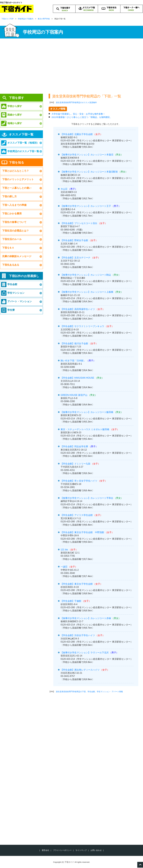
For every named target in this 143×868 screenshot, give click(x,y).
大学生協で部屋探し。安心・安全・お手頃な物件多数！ (78, 114)
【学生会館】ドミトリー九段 (76, 464)
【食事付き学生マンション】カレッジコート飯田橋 (87, 412)
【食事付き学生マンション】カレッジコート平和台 (87, 498)
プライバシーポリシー (62, 850)
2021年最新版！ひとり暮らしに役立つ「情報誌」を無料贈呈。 (82, 117)
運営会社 (45, 850)
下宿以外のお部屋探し (24, 276)
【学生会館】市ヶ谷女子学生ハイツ (79, 481)
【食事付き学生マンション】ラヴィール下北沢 (85, 653)
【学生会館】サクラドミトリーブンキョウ (82, 326)
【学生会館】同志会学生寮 (74, 446)
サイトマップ (81, 850)
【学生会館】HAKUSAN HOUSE (77, 378)
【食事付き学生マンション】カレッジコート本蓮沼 (87, 155)
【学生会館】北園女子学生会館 (77, 134)
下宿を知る (17, 162)
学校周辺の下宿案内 (26, 19)
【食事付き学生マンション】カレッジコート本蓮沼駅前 (89, 172)
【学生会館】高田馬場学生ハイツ (78, 309)
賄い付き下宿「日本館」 (73, 361)
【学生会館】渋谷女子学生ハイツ (78, 635)
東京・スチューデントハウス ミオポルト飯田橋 (85, 429)
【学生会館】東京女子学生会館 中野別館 (82, 532)
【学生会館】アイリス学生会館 (77, 515)
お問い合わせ (96, 850)
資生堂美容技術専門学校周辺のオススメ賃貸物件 (76, 102)
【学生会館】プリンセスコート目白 (79, 223)
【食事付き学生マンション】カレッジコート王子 (86, 206)
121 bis (64, 550)
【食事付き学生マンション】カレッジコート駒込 (86, 275)
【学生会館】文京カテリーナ (76, 258)
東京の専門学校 (44, 19)
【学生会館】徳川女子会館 (74, 343)
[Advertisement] (71, 67)
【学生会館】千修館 (71, 601)
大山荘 (64, 189)
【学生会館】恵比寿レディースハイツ (80, 670)
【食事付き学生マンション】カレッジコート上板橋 (87, 292)
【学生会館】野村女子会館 (74, 240)
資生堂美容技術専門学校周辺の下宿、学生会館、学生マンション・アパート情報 (89, 692)
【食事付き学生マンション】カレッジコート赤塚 (86, 618)
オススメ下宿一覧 (21, 134)
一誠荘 (64, 567)
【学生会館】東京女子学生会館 (77, 584)
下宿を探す (17, 98)
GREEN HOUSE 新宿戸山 (74, 395)
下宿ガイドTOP (7, 19)
